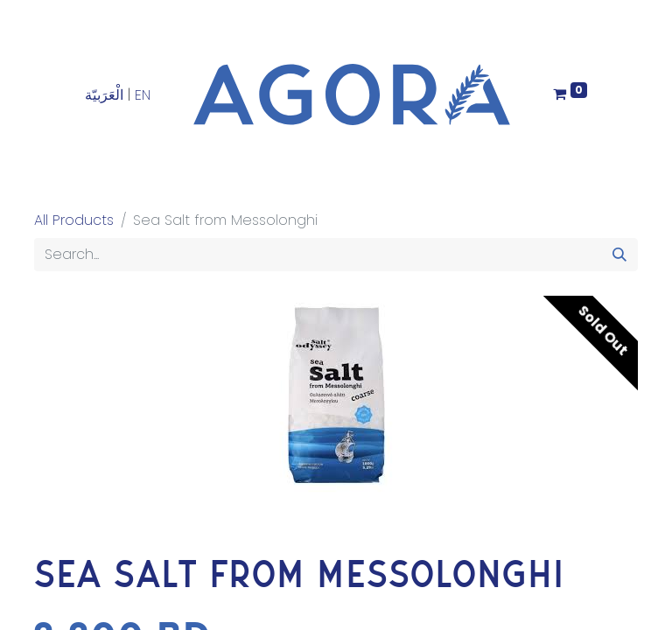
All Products (74, 220)
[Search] (619, 255)
